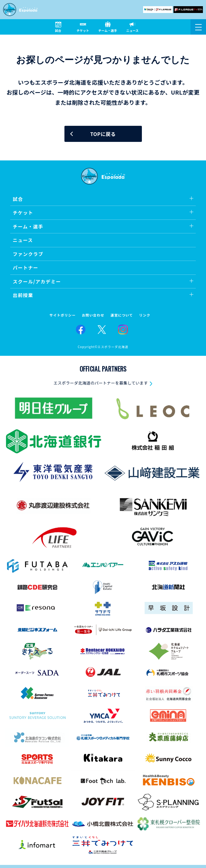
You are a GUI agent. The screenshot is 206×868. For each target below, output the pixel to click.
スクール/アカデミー (37, 281)
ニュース (23, 240)
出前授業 (23, 295)
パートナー (26, 268)
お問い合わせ (93, 315)
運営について (122, 315)
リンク (145, 315)
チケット (23, 213)
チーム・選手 (28, 226)
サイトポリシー (63, 315)
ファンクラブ (28, 254)
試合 (18, 199)
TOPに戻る (103, 134)
